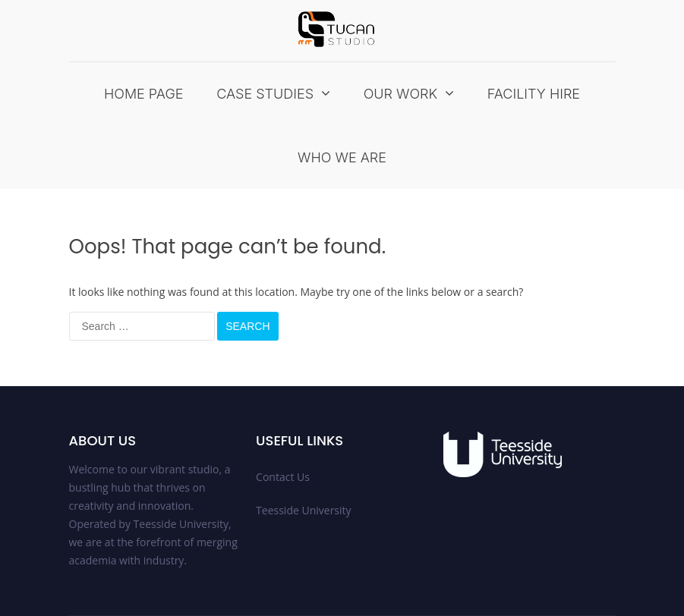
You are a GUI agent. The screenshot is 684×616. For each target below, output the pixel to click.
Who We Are (342, 157)
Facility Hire (534, 94)
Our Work (401, 94)
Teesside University (304, 510)
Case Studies (265, 94)
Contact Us (283, 477)
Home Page (144, 94)
